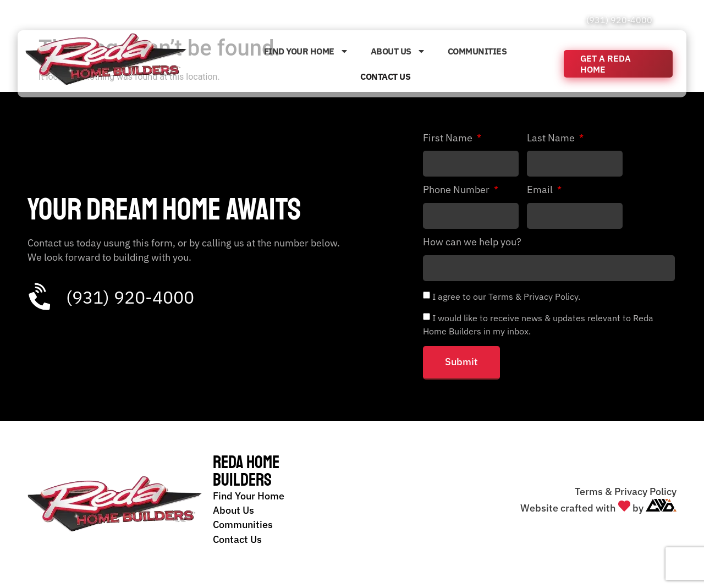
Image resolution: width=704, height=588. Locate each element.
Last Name (552, 139)
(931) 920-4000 (619, 20)
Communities (477, 51)
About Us (398, 51)
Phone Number (457, 190)
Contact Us (385, 76)
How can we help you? (472, 243)
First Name (449, 139)
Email (541, 190)
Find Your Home (306, 51)
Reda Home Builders (246, 471)
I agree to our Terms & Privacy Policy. (506, 296)
